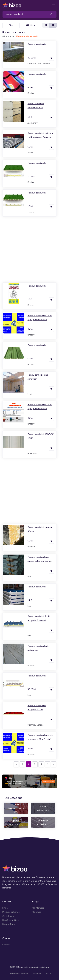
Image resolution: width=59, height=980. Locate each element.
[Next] (54, 764)
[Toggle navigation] (54, 5)
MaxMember (38, 908)
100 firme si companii (27, 36)
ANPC (49, 974)
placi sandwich (16, 823)
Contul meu (8, 916)
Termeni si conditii (19, 974)
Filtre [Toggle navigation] (11, 25)
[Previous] (16, 764)
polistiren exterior (43, 823)
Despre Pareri (9, 924)
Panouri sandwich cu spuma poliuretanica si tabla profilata (39, 561)
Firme (5, 908)
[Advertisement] (29, 250)
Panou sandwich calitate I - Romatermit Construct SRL (40, 137)
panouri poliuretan (43, 808)
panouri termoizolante (16, 808)
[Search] (24, 14)
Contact (6, 945)
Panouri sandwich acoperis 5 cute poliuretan (37, 709)
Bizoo (20, 967)
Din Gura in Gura (11, 920)
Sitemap (37, 974)
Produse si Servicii (11, 912)
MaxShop (37, 912)
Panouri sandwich (37, 44)
